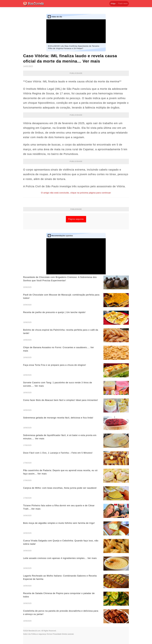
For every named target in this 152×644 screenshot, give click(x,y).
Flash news (123, 4)
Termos (49, 634)
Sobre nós (27, 634)
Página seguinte (76, 219)
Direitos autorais (68, 634)
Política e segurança (39, 634)
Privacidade (57, 634)
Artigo (113, 4)
